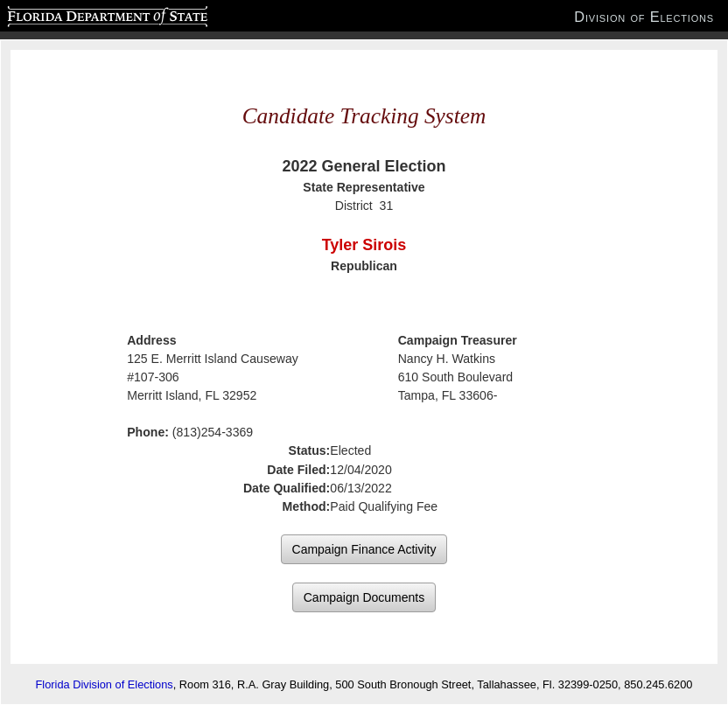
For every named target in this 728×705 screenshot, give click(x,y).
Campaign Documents (364, 597)
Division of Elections (644, 17)
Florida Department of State (73, 14)
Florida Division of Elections (105, 684)
